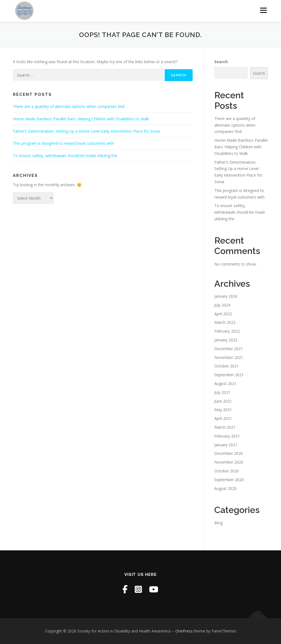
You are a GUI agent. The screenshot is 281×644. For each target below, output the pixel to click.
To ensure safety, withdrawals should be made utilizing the (65, 156)
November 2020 (229, 462)
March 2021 (225, 427)
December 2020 (229, 453)
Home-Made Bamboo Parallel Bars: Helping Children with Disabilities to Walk (81, 119)
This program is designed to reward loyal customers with (63, 143)
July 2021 (222, 392)
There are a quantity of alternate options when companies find (69, 106)
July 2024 (222, 305)
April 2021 (223, 418)
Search (221, 62)
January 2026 (226, 296)
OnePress (184, 631)
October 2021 (227, 366)
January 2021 (226, 445)
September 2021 (229, 375)
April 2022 (223, 314)
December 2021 (229, 349)
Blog (218, 523)
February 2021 (227, 436)
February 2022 (227, 331)
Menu (263, 10)
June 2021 (223, 401)
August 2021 (225, 384)
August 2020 (225, 488)
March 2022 (225, 322)
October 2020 (227, 471)
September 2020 (229, 480)
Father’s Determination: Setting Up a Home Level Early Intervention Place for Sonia (86, 131)
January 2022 (226, 340)
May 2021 (223, 410)
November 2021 (229, 357)
